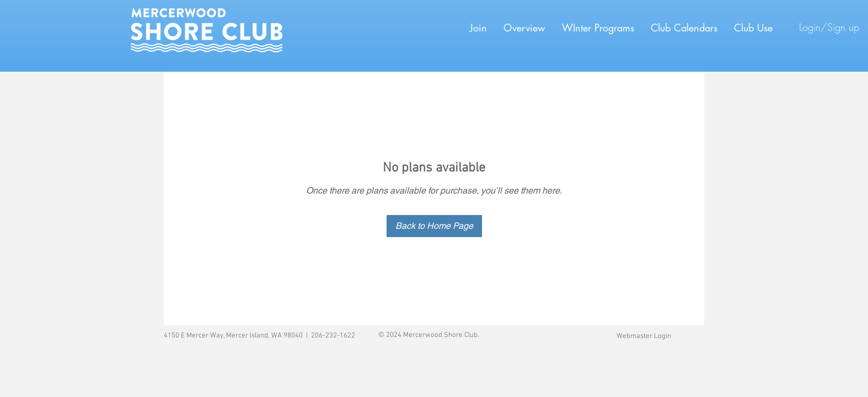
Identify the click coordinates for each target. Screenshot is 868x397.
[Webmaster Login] (644, 336)
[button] (598, 28)
